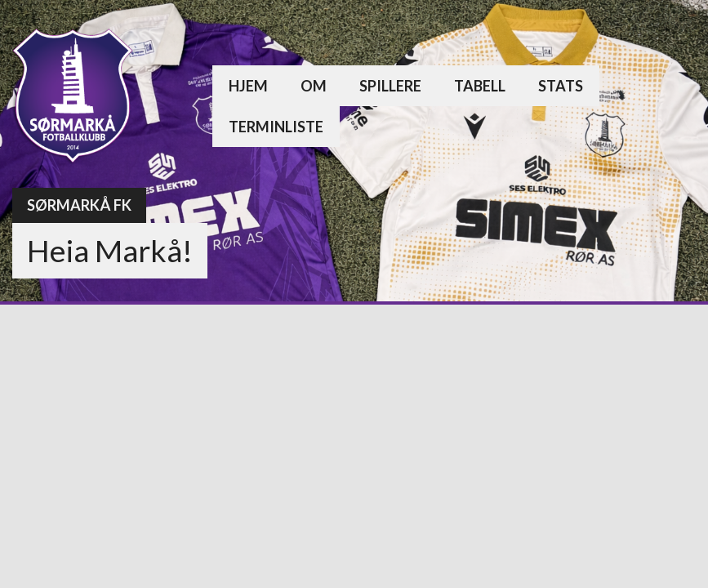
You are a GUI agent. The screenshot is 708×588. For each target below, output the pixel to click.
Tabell (480, 86)
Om (314, 86)
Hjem (248, 86)
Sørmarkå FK (79, 205)
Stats (561, 86)
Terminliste (276, 127)
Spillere (390, 86)
